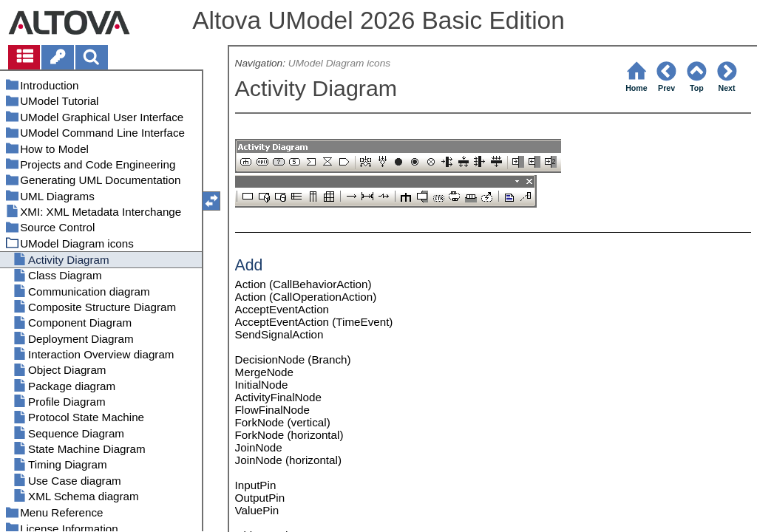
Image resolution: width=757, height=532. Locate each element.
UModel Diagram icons (339, 63)
